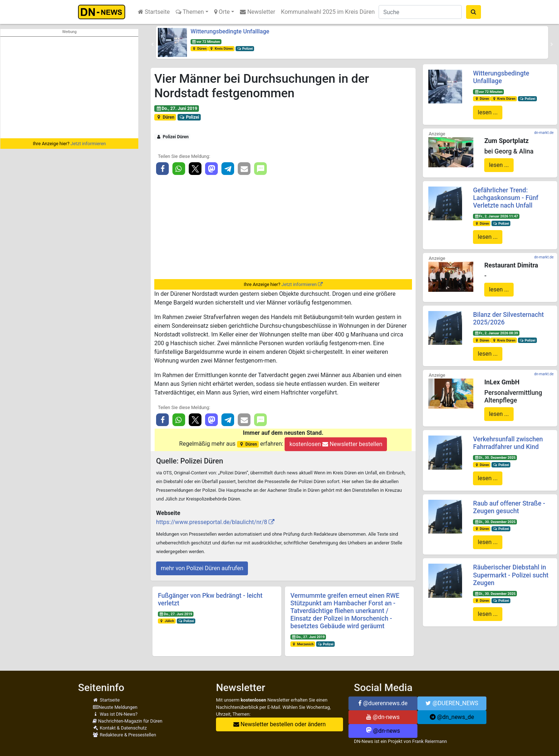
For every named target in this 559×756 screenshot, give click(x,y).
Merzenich (303, 644)
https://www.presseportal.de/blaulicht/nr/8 (212, 522)
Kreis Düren (221, 48)
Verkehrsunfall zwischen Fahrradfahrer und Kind (508, 443)
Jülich (167, 621)
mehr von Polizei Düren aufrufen (202, 568)
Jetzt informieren (88, 144)
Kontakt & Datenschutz (120, 728)
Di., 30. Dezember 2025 (495, 457)
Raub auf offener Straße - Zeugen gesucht (509, 507)
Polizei (245, 48)
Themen (190, 12)
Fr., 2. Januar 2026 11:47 (496, 216)
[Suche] (420, 12)
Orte (222, 12)
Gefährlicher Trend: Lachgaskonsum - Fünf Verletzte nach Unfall (506, 198)
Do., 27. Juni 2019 (177, 109)
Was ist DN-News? (115, 714)
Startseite (154, 12)
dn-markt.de (544, 133)
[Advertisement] (69, 87)
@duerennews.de (383, 703)
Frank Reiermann (430, 741)
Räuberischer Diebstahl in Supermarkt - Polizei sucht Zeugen (511, 575)
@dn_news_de (452, 717)
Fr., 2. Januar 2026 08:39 (496, 333)
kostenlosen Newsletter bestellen (336, 444)
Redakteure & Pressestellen (124, 735)
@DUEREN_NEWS (452, 703)
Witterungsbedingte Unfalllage (230, 31)
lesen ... (488, 112)
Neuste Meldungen (115, 707)
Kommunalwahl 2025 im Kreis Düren (328, 12)
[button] (152, 44)
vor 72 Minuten (206, 42)
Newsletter (258, 12)
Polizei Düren (172, 137)
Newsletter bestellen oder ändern (280, 724)
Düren (199, 48)
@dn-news (383, 717)
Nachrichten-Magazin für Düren (127, 721)
